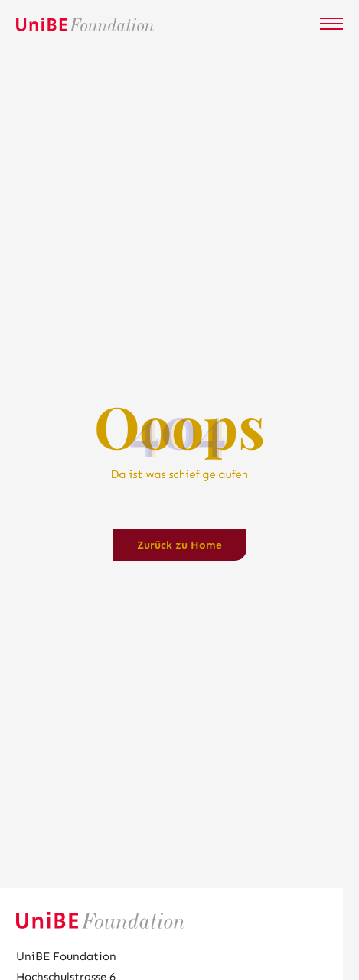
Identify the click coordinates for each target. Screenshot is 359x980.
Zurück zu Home (179, 545)
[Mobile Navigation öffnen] (331, 24)
